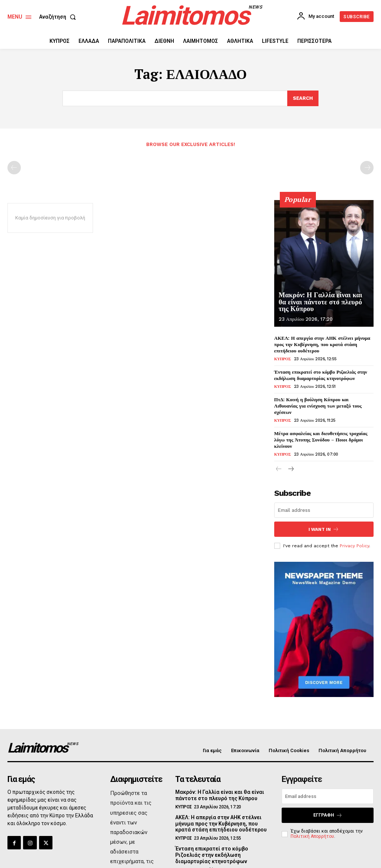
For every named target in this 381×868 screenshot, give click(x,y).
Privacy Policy (354, 539)
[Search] (303, 98)
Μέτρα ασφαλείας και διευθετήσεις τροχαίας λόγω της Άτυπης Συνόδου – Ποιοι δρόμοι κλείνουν (321, 433)
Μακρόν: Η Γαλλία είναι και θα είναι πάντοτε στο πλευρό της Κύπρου (324, 302)
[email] (324, 503)
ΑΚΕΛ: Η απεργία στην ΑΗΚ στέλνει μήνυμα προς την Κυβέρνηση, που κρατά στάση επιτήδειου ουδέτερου (322, 344)
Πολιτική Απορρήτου (312, 830)
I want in (324, 522)
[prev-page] (14, 168)
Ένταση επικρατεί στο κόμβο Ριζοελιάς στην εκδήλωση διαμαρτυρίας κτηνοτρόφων (321, 375)
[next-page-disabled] (367, 168)
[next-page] (291, 463)
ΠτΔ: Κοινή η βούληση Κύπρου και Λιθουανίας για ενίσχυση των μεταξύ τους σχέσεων (324, 403)
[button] (59, 17)
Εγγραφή (328, 809)
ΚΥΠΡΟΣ (283, 359)
